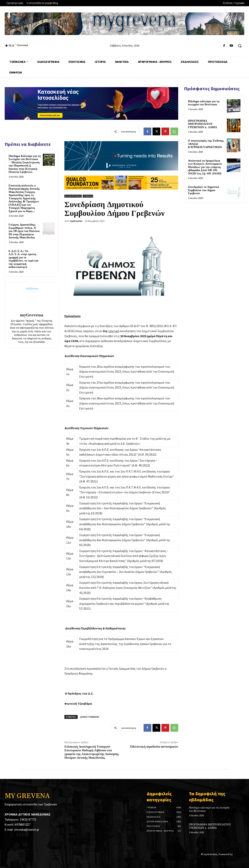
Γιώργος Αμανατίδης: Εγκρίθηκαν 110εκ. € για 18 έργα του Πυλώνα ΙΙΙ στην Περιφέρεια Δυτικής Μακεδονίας (24, 231)
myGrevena (32, 315)
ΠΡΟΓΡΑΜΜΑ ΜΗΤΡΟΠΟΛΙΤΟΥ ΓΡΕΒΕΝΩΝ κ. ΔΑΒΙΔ (202, 124)
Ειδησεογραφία (73, 196)
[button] (240, 46)
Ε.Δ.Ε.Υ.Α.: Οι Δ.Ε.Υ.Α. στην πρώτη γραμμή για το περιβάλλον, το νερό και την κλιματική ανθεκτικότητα (24, 259)
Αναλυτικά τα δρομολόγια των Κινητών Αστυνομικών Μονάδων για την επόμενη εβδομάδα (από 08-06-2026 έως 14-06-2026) (205, 167)
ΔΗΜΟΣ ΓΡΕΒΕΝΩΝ (89, 717)
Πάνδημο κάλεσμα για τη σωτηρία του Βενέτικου (204, 103)
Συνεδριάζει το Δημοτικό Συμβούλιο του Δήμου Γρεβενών (203, 190)
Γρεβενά (88, 196)
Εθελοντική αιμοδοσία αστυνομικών (154, 747)
